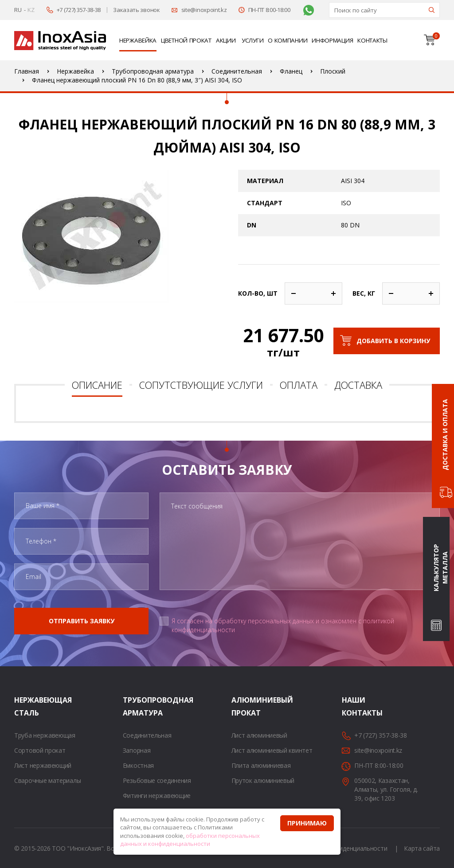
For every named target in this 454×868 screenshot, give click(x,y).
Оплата (299, 385)
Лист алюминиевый (259, 735)
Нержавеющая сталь (25, 706)
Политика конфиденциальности (341, 848)
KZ (31, 10)
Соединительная (147, 735)
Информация (332, 40)
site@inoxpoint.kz (204, 10)
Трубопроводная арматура (134, 706)
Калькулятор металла (440, 568)
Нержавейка (138, 40)
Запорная (137, 750)
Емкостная (138, 765)
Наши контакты (353, 706)
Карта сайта (422, 848)
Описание (97, 385)
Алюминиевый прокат (243, 706)
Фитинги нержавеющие (157, 796)
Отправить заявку (82, 621)
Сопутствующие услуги (201, 385)
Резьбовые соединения (157, 780)
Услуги (252, 40)
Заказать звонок (137, 10)
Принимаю (307, 823)
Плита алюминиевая (261, 765)
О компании (288, 40)
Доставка (358, 385)
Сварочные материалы (47, 780)
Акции (226, 40)
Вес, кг (364, 293)
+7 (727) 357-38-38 (79, 10)
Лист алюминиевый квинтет (272, 750)
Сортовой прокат (40, 750)
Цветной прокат (186, 40)
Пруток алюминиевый (263, 780)
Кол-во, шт (258, 293)
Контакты (372, 40)
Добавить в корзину (393, 341)
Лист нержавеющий (43, 765)
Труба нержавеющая (45, 735)
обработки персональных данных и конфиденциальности (190, 840)
